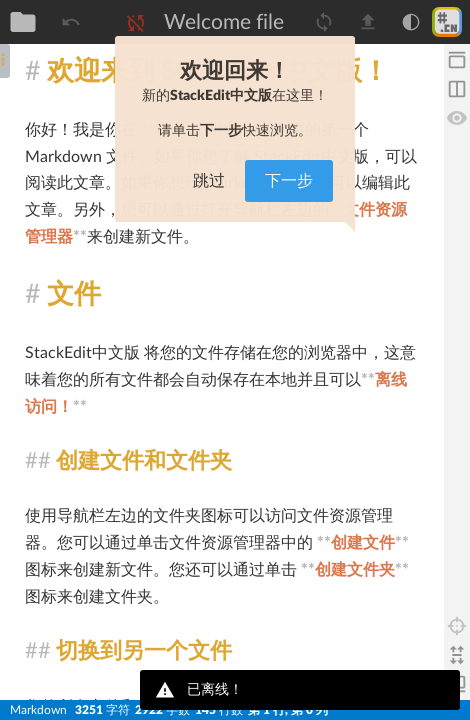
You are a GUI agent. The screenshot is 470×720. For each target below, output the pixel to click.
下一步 (289, 181)
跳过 (209, 181)
